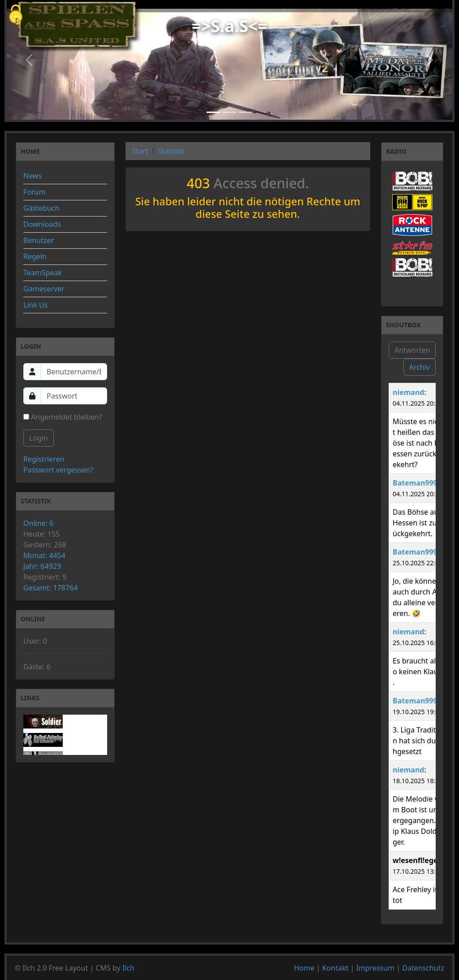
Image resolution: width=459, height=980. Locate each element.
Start (140, 151)
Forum (34, 192)
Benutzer (39, 240)
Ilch (128, 968)
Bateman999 (415, 483)
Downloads (42, 224)
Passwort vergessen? (58, 470)
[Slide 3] (246, 112)
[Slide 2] (229, 112)
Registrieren (44, 459)
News (32, 176)
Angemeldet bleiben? (63, 417)
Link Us (35, 305)
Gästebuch (41, 208)
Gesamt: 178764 (50, 588)
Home (304, 968)
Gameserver (44, 289)
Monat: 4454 (44, 555)
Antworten (412, 350)
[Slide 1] (213, 112)
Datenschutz (423, 968)
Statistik (171, 151)
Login (39, 438)
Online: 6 (38, 523)
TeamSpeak (43, 273)
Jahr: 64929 (42, 566)
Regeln (35, 256)
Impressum (375, 968)
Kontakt (336, 968)
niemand (408, 392)
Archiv (420, 367)
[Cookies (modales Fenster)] (16, 15)
